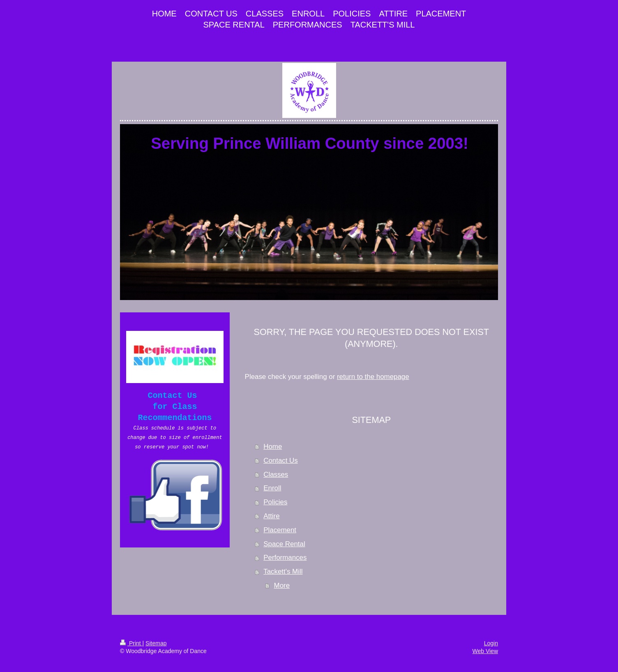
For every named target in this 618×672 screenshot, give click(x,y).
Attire (271, 516)
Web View (485, 651)
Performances (285, 558)
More (282, 585)
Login (491, 643)
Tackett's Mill (283, 572)
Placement (280, 530)
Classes (276, 475)
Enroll (272, 488)
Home (273, 447)
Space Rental (284, 544)
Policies (275, 502)
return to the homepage (373, 377)
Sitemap (156, 643)
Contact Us (281, 461)
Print (131, 643)
